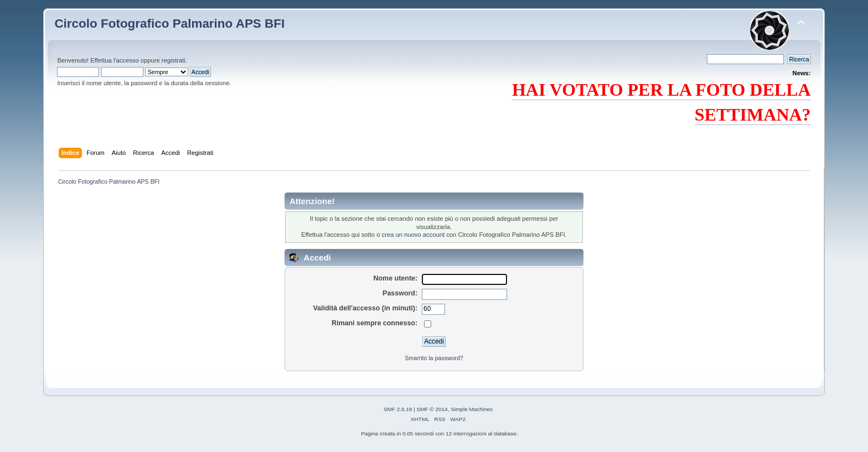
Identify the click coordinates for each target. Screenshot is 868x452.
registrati (174, 60)
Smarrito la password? (434, 358)
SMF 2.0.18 (398, 409)
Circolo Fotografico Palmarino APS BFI (169, 24)
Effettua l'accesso (114, 60)
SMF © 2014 (432, 409)
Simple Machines (472, 409)
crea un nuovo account (414, 235)
